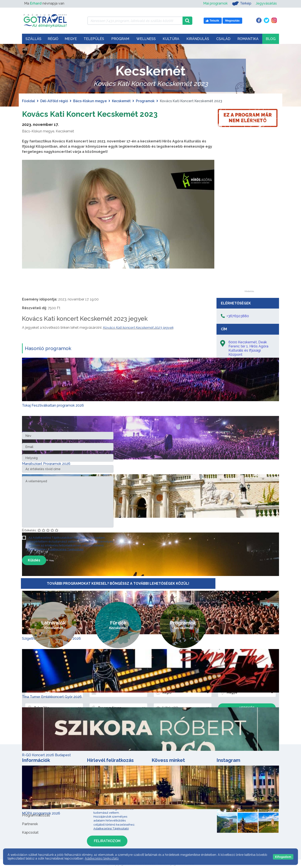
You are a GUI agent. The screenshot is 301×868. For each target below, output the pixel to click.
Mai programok (215, 3)
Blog (271, 39)
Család (223, 39)
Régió (53, 39)
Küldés (34, 560)
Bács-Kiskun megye (90, 101)
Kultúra (171, 39)
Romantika (248, 39)
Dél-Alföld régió (54, 101)
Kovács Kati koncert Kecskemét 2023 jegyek (138, 328)
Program (120, 39)
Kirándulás (198, 39)
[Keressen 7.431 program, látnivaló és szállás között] (135, 21)
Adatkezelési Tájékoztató (66, 549)
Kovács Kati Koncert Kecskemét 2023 (99, 114)
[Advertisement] (249, 225)
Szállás (33, 39)
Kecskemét (121, 101)
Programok (145, 101)
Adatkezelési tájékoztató (102, 858)
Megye (71, 39)
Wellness (146, 39)
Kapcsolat (30, 832)
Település (94, 39)
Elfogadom (283, 857)
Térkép (242, 3)
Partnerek (30, 824)
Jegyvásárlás (266, 3)
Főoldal (29, 101)
